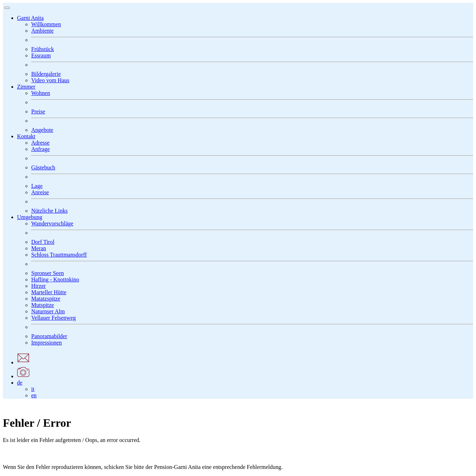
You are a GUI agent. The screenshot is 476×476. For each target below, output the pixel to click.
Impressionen (46, 343)
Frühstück (43, 49)
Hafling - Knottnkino (55, 279)
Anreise (40, 192)
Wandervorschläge (52, 223)
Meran (39, 248)
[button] (30, 18)
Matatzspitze (46, 299)
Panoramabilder (49, 336)
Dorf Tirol (43, 242)
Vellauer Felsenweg (54, 318)
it (33, 389)
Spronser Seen (48, 273)
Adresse (40, 143)
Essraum (41, 55)
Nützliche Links (49, 211)
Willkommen (46, 24)
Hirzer (38, 286)
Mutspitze (43, 305)
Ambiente (42, 31)
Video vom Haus (50, 80)
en (34, 395)
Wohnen (41, 93)
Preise (38, 111)
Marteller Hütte (49, 292)
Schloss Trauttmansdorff (59, 255)
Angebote (42, 130)
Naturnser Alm (48, 311)
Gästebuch (43, 167)
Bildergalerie (46, 74)
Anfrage (40, 149)
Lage (37, 186)
